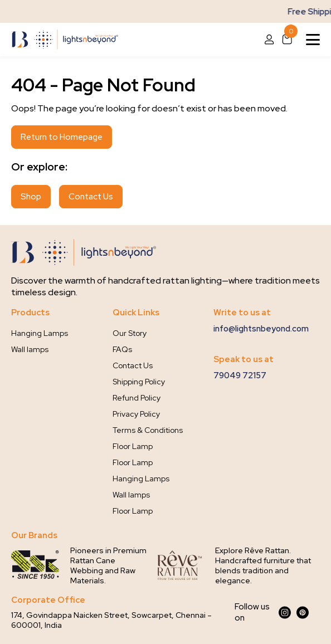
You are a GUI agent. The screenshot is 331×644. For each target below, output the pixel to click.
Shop (31, 197)
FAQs (122, 349)
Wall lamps (30, 349)
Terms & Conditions (148, 430)
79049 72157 (240, 375)
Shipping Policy (139, 382)
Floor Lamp (133, 446)
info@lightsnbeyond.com (261, 329)
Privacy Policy (136, 414)
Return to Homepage (62, 137)
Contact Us (91, 197)
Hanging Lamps (40, 333)
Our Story (130, 333)
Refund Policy (137, 398)
